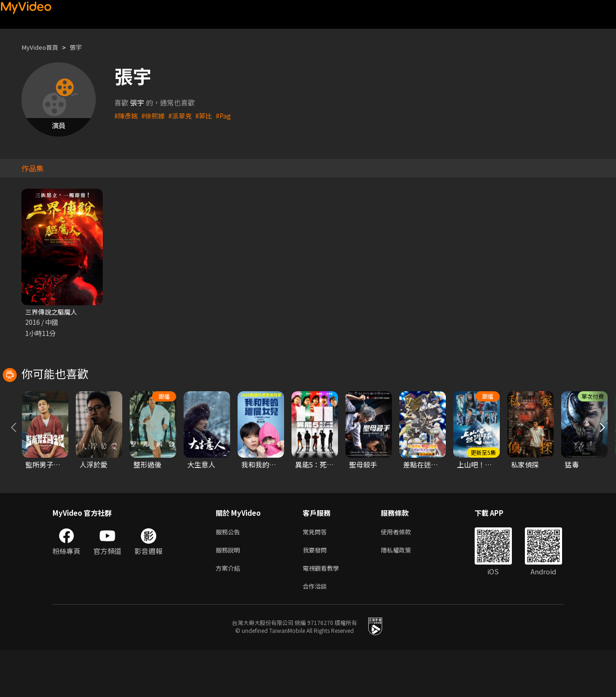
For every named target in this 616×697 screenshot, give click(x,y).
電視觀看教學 (324, 613)
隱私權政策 (404, 594)
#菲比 (208, 115)
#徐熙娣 (155, 115)
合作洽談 (317, 633)
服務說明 (230, 594)
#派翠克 (183, 115)
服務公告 (230, 574)
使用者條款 (404, 574)
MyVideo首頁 (43, 47)
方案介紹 (230, 613)
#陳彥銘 (127, 115)
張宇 (82, 47)
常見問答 (317, 574)
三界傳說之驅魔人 (53, 312)
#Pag (229, 115)
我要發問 (317, 594)
